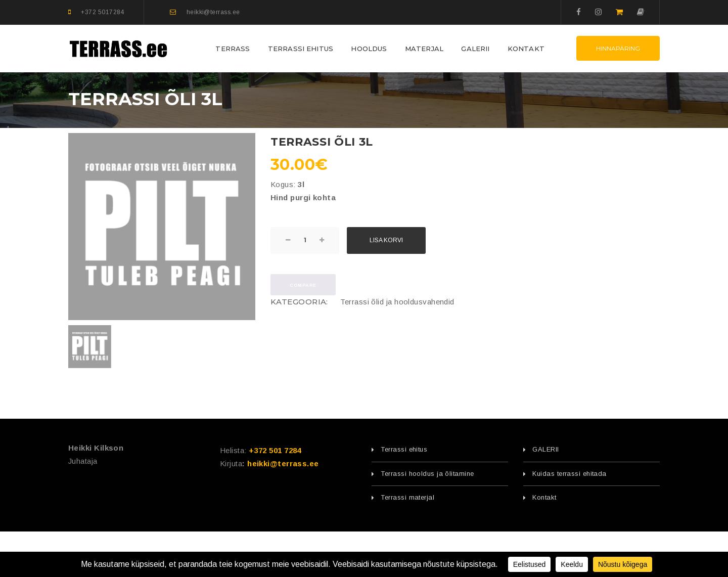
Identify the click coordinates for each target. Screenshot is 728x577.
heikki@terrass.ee (213, 12)
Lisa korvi (386, 240)
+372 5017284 (102, 12)
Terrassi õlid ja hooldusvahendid (397, 302)
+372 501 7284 (275, 450)
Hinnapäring (618, 48)
